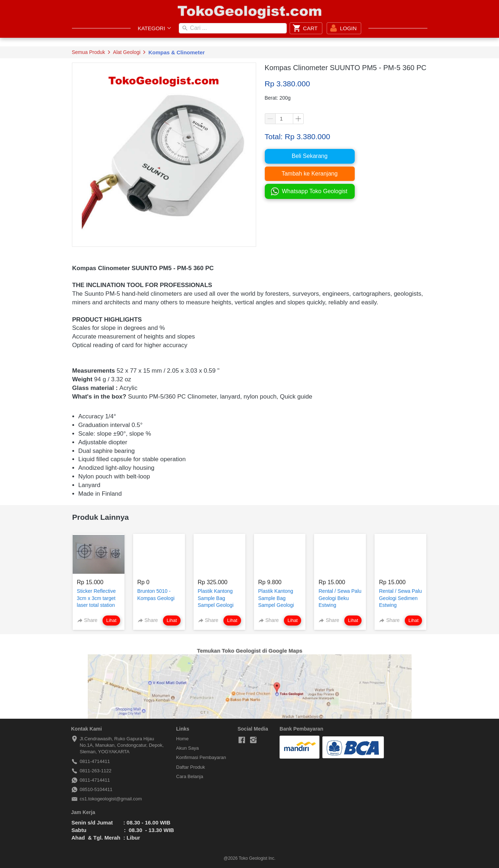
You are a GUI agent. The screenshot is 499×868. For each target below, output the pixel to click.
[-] (242, 740)
